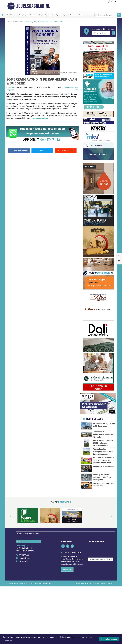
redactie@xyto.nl (25, 610)
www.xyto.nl (23, 613)
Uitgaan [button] (65, 15)
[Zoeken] (119, 15)
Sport (58, 15)
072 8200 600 (24, 607)
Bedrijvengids (24, 15)
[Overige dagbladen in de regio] (100, 602)
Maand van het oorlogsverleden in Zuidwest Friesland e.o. (103, 434)
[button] (8, 571)
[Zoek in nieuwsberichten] (106, 15)
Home (10, 22)
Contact (82, 15)
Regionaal (42, 15)
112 (7, 15)
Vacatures (74, 15)
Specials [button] (50, 15)
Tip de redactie (66, 151)
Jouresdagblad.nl (33, 6)
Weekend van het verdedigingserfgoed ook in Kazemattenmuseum (103, 470)
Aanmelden (67, 621)
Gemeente (34, 15)
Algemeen (14, 15)
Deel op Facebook (19, 151)
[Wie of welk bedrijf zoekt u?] (101, 33)
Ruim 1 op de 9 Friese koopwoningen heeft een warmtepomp (102, 524)
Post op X (42, 151)
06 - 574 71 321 (51, 140)
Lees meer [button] (8, 640)
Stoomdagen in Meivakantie (103, 513)
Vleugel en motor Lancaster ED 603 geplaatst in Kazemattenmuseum (103, 451)
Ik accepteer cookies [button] (109, 639)
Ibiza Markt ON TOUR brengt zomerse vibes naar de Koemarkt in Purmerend (103, 489)
